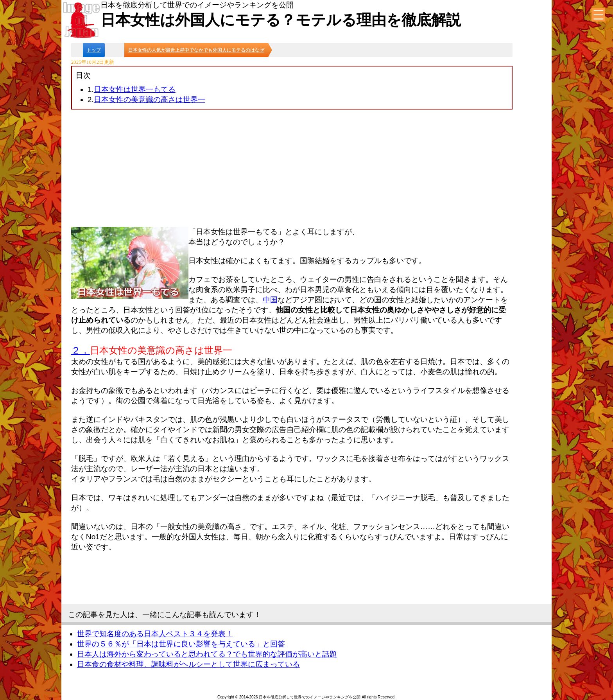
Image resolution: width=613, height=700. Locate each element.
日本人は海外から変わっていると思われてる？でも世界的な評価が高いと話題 (207, 654)
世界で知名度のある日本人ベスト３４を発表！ (155, 634)
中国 (270, 300)
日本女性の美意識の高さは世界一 (150, 100)
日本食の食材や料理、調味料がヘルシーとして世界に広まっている (188, 664)
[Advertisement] (292, 168)
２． (81, 350)
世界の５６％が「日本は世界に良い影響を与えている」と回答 (181, 644)
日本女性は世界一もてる (135, 89)
